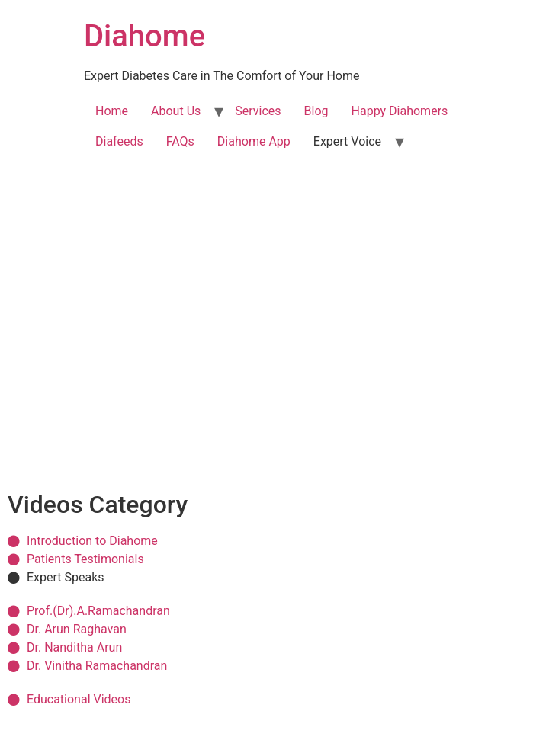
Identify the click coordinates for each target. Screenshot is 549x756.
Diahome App (254, 141)
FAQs (180, 141)
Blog (316, 111)
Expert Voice (347, 141)
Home (112, 111)
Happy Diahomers (400, 111)
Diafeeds (119, 141)
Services (258, 111)
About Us (176, 111)
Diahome (144, 36)
